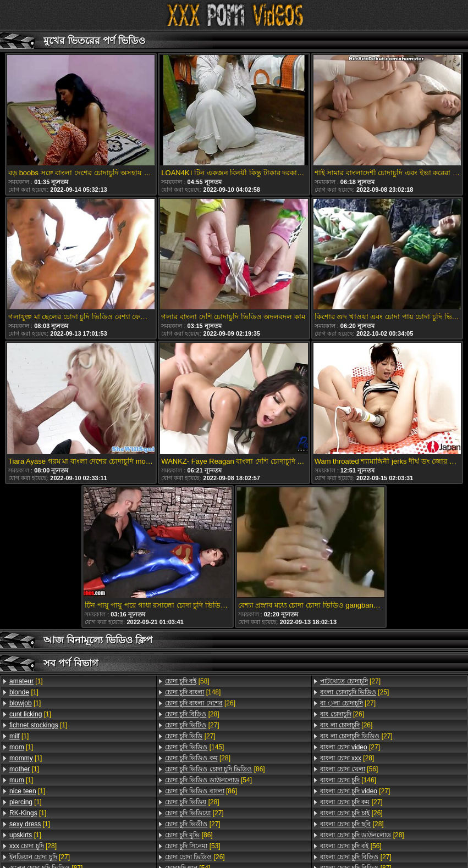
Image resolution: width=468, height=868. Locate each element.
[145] (195, 747)
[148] (193, 692)
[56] (349, 769)
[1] (26, 681)
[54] (208, 780)
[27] (40, 857)
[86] (215, 769)
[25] (354, 692)
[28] (33, 846)
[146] (348, 780)
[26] (200, 703)
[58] (187, 681)
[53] (193, 846)
